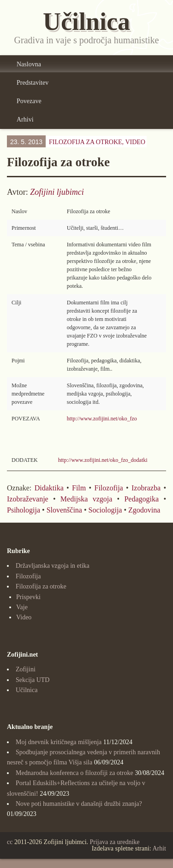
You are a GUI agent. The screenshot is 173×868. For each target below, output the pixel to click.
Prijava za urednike (115, 842)
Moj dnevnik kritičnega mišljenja (59, 742)
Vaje (22, 607)
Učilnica (27, 690)
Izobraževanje (28, 499)
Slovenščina (64, 510)
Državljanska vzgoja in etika (53, 566)
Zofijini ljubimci (57, 192)
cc (10, 842)
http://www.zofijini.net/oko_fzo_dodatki (103, 460)
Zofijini (26, 669)
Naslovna (29, 64)
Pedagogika (141, 499)
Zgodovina (144, 510)
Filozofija (109, 488)
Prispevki (28, 597)
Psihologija (24, 510)
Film (79, 488)
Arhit (159, 848)
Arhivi (25, 119)
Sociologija (105, 510)
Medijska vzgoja (86, 499)
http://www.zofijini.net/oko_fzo (102, 419)
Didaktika (49, 488)
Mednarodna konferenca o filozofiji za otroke (75, 773)
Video (135, 142)
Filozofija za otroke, (97, 142)
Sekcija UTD (33, 680)
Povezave (29, 101)
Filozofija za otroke (41, 586)
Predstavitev (33, 83)
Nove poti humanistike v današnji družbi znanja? (79, 804)
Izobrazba (146, 488)
